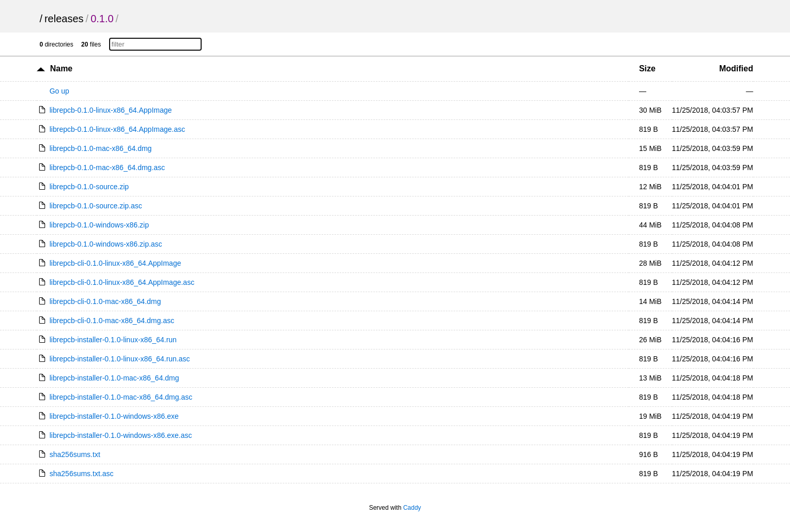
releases (64, 19)
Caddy (412, 508)
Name (62, 69)
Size (647, 69)
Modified (736, 69)
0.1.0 (102, 19)
